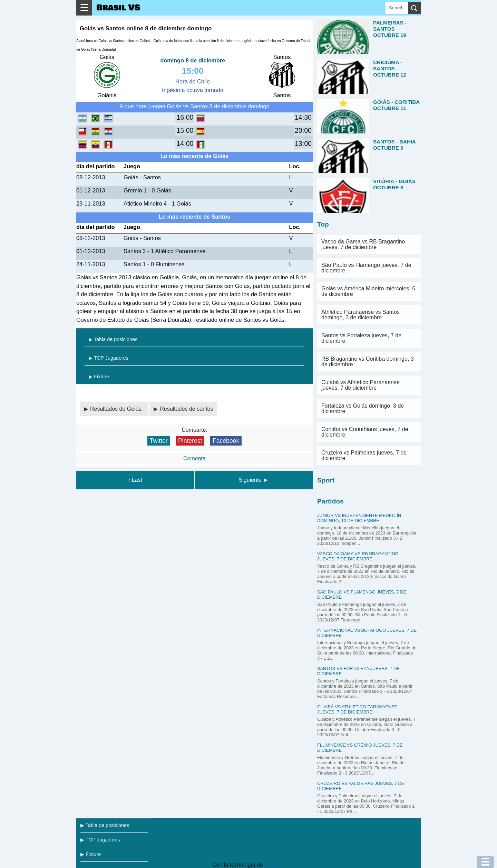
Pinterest (190, 441)
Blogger (274, 865)
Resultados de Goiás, (117, 409)
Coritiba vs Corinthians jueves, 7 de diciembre (365, 432)
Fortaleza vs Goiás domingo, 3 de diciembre (363, 408)
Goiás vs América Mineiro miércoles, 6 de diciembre (368, 291)
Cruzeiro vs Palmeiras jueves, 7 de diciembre (364, 455)
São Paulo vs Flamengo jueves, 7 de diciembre (366, 268)
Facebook (226, 441)
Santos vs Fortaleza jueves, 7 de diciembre (361, 338)
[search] (414, 8)
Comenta (194, 458)
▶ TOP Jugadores (109, 358)
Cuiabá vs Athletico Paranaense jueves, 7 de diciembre (360, 385)
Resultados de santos (186, 409)
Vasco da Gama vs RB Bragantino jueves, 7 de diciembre (363, 244)
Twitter (159, 441)
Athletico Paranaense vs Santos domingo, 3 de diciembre (360, 315)
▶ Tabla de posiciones (113, 339)
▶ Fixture (99, 377)
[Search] (397, 8)
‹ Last (135, 480)
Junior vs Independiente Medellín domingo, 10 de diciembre (359, 518)
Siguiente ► (254, 480)
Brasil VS (118, 8)
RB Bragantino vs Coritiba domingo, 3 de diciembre (368, 362)
